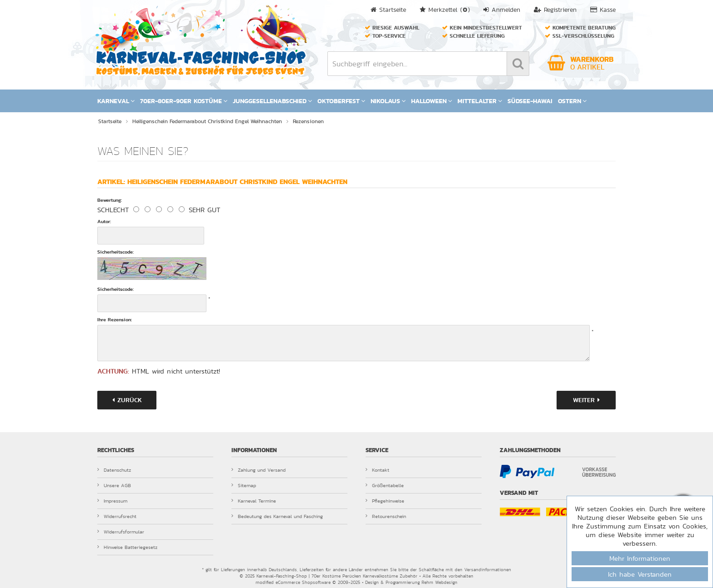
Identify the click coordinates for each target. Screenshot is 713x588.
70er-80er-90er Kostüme (184, 101)
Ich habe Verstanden (640, 574)
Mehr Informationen (640, 558)
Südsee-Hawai (530, 101)
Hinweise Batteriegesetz (127, 547)
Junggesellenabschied (272, 101)
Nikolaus (388, 101)
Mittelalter (480, 101)
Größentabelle (385, 485)
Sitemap (244, 485)
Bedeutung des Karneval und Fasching (277, 516)
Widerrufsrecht (117, 516)
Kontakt (377, 470)
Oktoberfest (341, 101)
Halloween (432, 101)
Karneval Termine (254, 501)
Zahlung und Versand (259, 470)
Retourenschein (386, 516)
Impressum (112, 501)
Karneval (116, 101)
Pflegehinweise (385, 501)
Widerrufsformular (121, 532)
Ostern (572, 101)
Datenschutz (114, 470)
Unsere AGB (114, 485)
